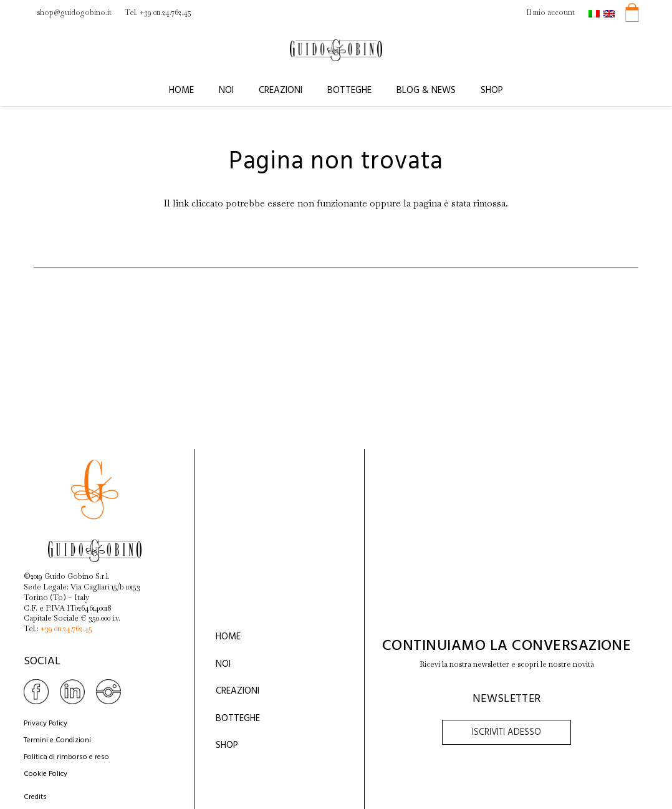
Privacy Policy (46, 724)
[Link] (336, 50)
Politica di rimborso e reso (66, 757)
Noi (223, 664)
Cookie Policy (46, 774)
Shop (227, 745)
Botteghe (238, 719)
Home (228, 637)
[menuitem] (596, 12)
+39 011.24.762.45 (66, 629)
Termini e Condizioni (57, 740)
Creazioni (238, 691)
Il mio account (550, 12)
